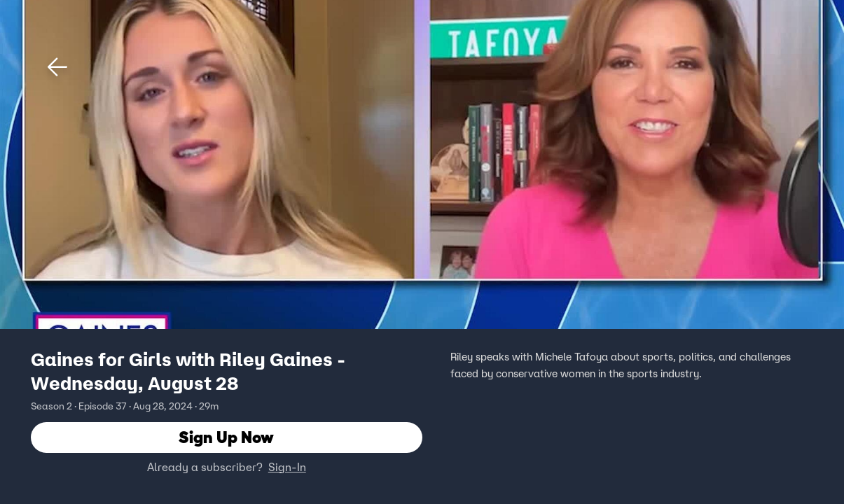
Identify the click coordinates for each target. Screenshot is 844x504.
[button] (57, 67)
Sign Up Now (226, 437)
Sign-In (287, 467)
